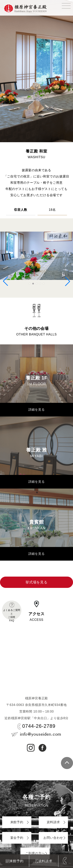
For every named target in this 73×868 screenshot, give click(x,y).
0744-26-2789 (39, 726)
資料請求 (44, 861)
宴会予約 (17, 838)
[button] (30, 284)
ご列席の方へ (35, 853)
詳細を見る (37, 410)
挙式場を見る (36, 582)
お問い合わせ (53, 838)
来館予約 (15, 861)
